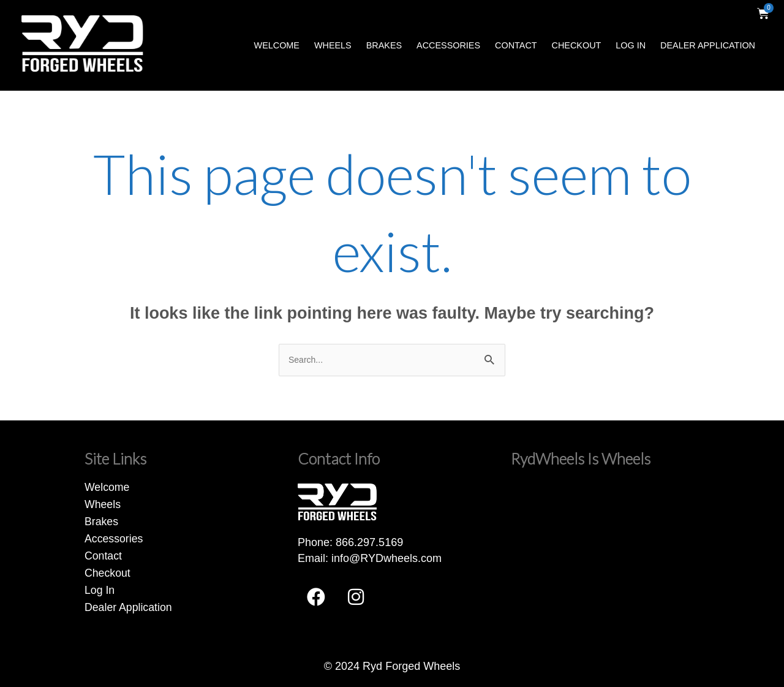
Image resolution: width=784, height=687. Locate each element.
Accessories (448, 45)
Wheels (333, 45)
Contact (516, 45)
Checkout (577, 45)
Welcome (277, 45)
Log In (631, 45)
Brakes (384, 45)
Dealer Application (708, 45)
